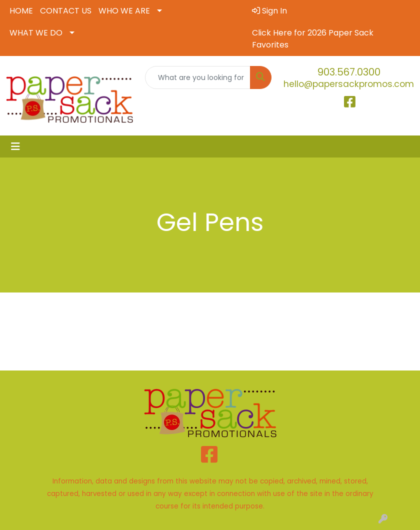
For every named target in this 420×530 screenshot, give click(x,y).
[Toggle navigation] (15, 146)
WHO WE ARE (124, 11)
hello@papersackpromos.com (349, 84)
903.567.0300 (349, 72)
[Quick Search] (198, 77)
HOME (21, 11)
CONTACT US (66, 11)
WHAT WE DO (36, 33)
